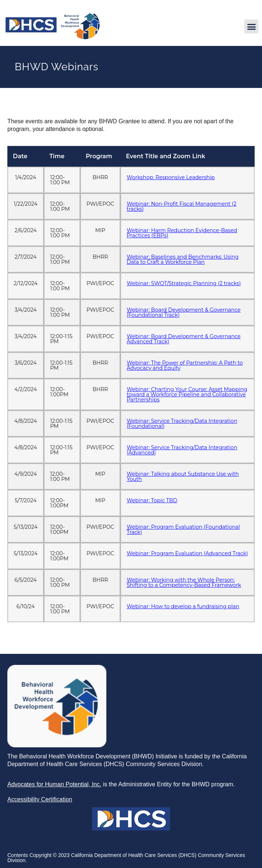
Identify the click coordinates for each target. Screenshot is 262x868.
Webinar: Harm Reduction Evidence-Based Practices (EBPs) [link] (182, 233)
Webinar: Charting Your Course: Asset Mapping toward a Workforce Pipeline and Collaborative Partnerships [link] (187, 394)
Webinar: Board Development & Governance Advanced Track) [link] (184, 339)
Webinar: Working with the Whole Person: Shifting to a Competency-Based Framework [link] (184, 582)
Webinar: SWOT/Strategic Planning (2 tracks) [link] (184, 283)
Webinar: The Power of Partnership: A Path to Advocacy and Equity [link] (185, 365)
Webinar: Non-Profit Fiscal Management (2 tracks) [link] (181, 206)
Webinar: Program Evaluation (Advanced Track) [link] (187, 553)
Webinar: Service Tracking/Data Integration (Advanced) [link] (182, 450)
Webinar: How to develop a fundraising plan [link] (183, 606)
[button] (251, 26)
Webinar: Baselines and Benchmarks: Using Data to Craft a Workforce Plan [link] (183, 259)
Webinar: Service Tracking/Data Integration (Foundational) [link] (182, 424)
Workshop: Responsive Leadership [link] (171, 177)
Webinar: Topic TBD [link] (152, 500)
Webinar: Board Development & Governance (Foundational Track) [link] (184, 312)
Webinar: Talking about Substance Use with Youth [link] (183, 476)
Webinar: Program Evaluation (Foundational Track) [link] (183, 529)
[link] (52, 38)
